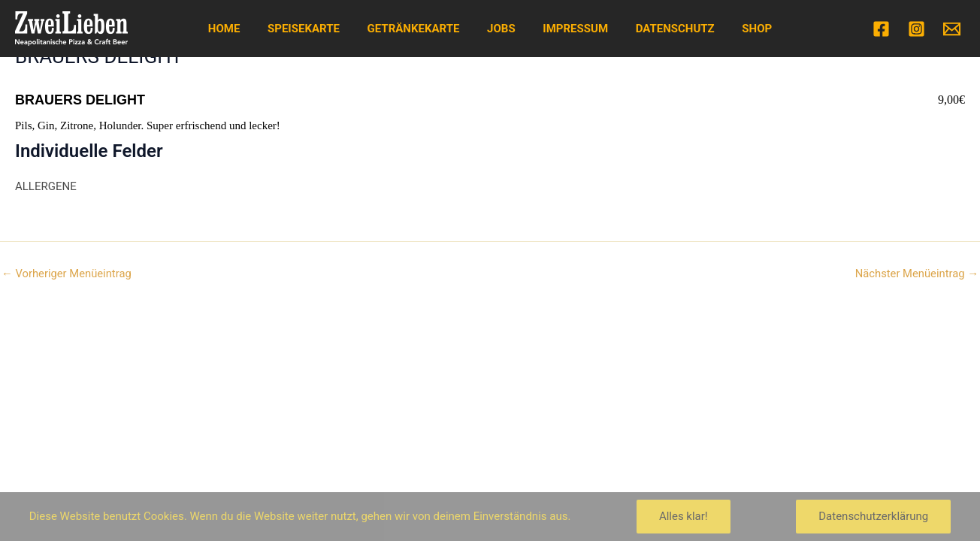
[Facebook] (881, 29)
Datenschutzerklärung (873, 516)
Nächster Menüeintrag (916, 274)
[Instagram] (916, 29)
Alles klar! (684, 516)
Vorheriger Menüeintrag (67, 274)
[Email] (952, 29)
